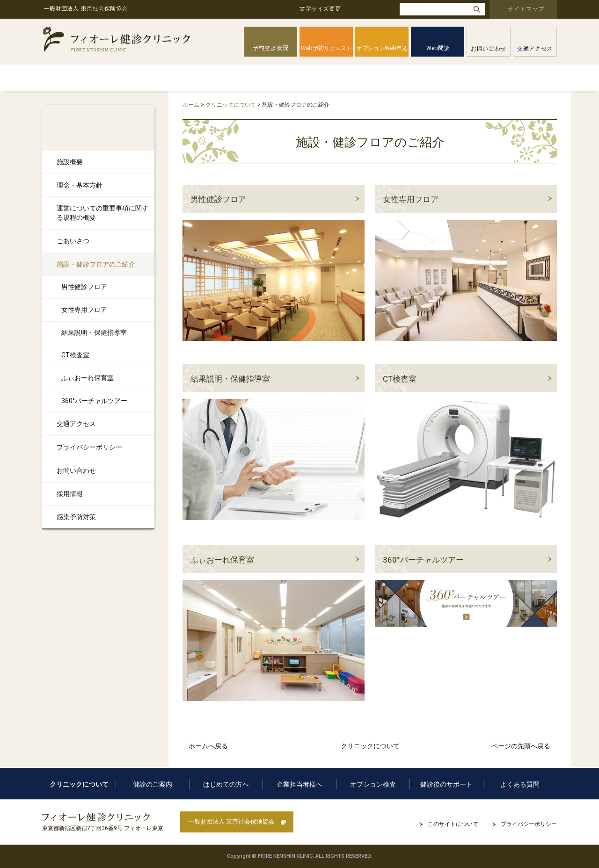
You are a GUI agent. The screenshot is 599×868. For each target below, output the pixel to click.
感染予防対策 (76, 517)
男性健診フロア (218, 199)
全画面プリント (478, 104)
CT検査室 (400, 379)
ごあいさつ (73, 241)
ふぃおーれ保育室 (222, 560)
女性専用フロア (411, 199)
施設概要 (70, 162)
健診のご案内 (181, 78)
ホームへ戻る (208, 746)
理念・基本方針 (80, 185)
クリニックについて (110, 78)
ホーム (56, 78)
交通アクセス (76, 424)
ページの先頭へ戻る (521, 746)
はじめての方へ (248, 78)
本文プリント (532, 104)
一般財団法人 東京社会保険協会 (231, 821)
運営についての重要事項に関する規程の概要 (102, 213)
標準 (358, 9)
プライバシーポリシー (89, 447)
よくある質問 (528, 78)
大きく (384, 9)
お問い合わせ (76, 470)
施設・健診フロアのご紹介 (96, 264)
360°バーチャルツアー (423, 560)
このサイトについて (453, 824)
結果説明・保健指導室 (230, 379)
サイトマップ (526, 8)
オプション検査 (389, 78)
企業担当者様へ (318, 78)
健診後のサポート (461, 78)
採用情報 (70, 494)
